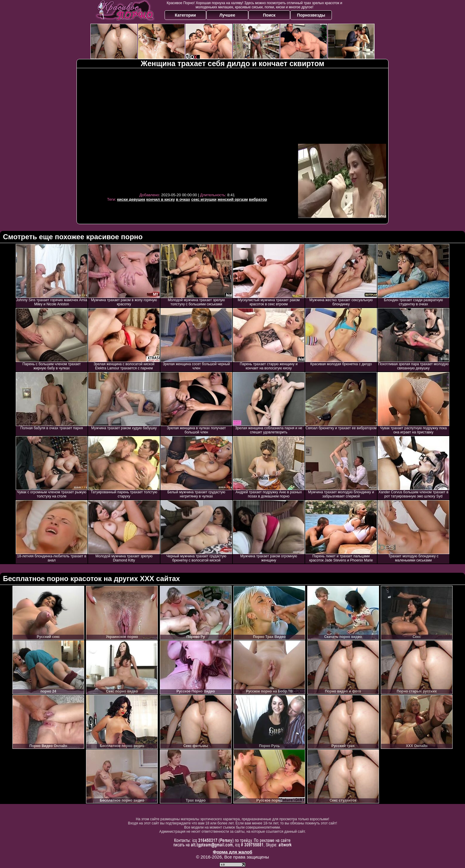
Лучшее (227, 15)
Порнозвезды (311, 15)
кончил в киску (161, 199)
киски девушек (131, 199)
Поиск (269, 15)
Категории (185, 15)
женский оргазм (233, 199)
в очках (183, 199)
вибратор (258, 199)
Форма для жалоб (232, 852)
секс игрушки (204, 199)
